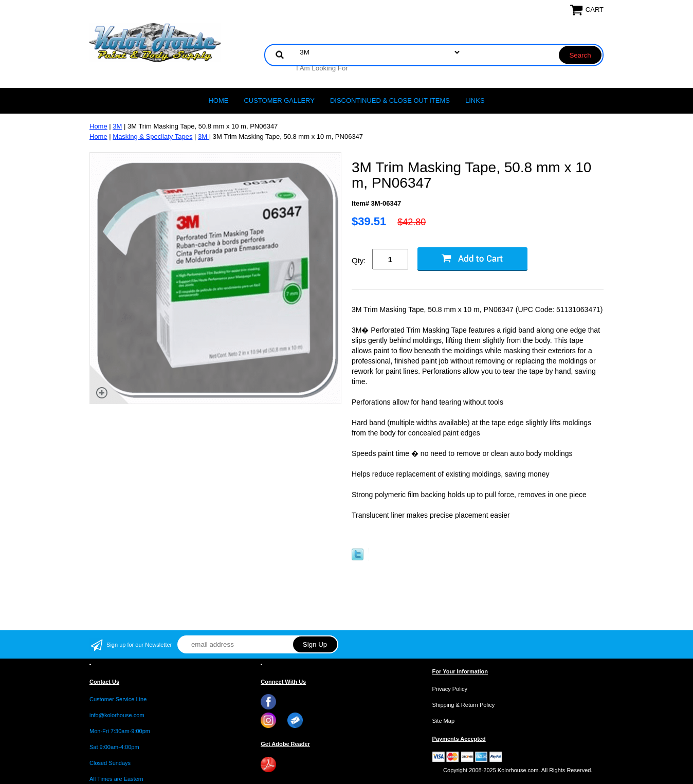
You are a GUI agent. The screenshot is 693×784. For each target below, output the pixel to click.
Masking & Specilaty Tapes (152, 136)
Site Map (443, 721)
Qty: (359, 260)
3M (117, 126)
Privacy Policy (450, 689)
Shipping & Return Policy (464, 705)
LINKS (475, 101)
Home (218, 101)
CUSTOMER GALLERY (279, 101)
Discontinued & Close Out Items (390, 101)
